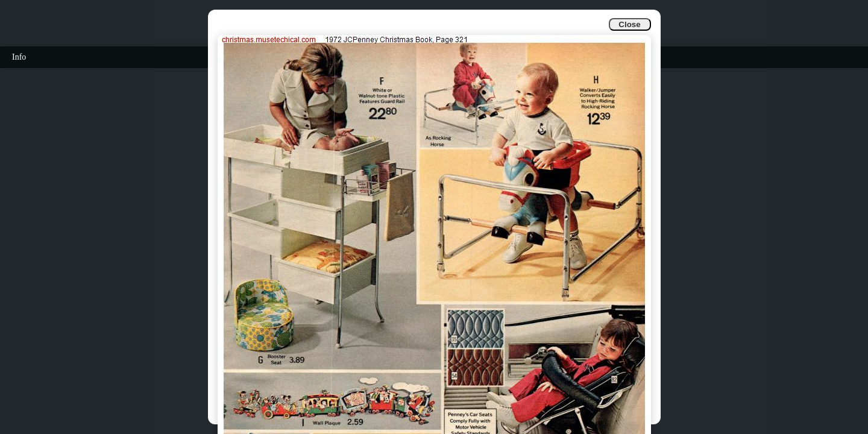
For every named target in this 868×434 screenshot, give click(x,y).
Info (19, 57)
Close (629, 24)
